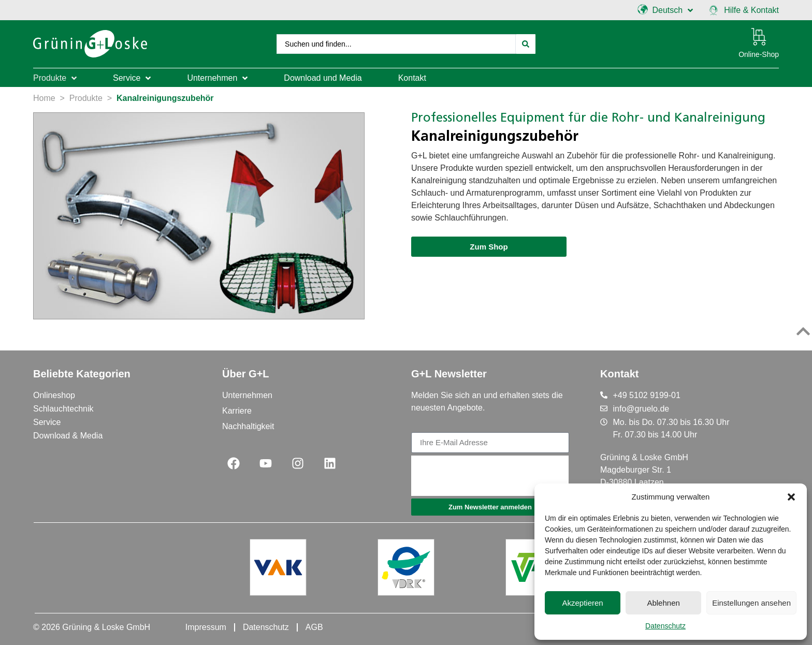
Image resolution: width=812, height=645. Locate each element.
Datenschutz (665, 626)
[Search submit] (526, 43)
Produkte (86, 97)
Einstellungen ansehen (751, 603)
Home (44, 97)
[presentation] (490, 476)
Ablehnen (663, 603)
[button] (791, 497)
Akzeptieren (582, 603)
